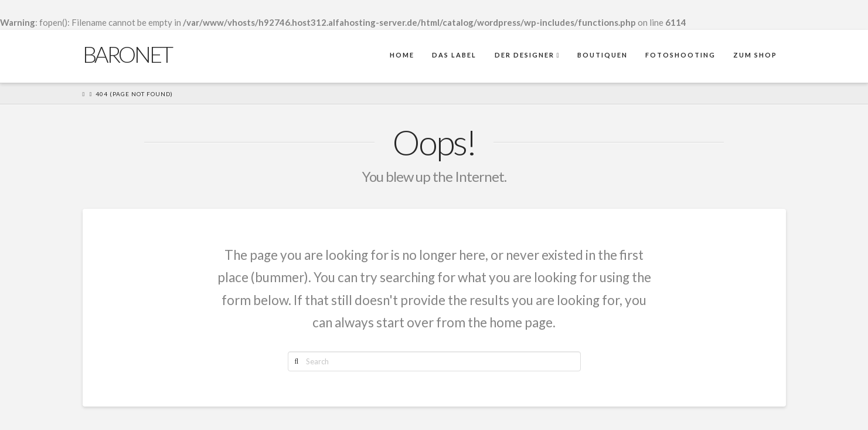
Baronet (127, 54)
